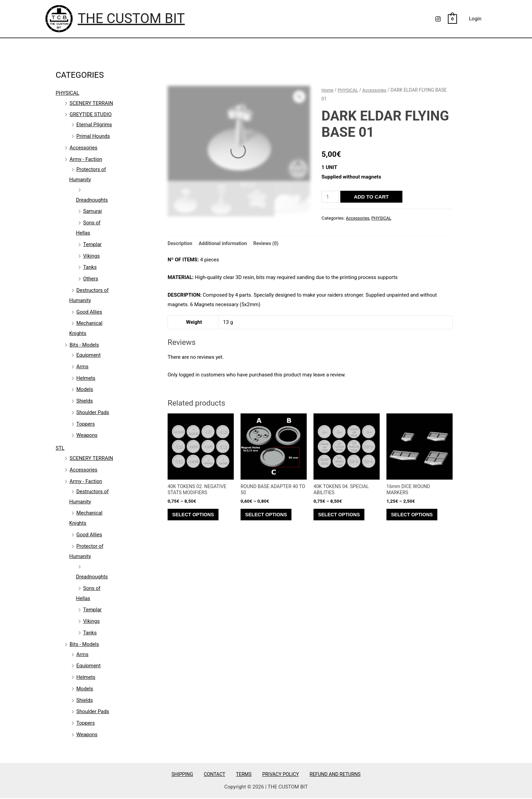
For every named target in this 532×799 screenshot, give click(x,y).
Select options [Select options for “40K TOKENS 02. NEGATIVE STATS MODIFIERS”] (197, 518)
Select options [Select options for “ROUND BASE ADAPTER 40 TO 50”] (270, 518)
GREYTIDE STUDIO (91, 114)
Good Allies (89, 312)
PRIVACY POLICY (275, 774)
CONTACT (218, 774)
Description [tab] (181, 243)
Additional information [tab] (226, 243)
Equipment (89, 355)
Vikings (91, 256)
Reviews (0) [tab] (271, 243)
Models (85, 389)
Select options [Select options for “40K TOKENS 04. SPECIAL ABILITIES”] (343, 518)
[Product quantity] (331, 197)
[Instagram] (438, 19)
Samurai (92, 211)
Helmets (86, 378)
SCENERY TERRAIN (91, 103)
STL (60, 448)
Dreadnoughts (92, 200)
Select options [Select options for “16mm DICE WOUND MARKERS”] (415, 518)
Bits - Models (84, 345)
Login (475, 19)
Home (328, 90)
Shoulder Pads (93, 412)
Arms (82, 367)
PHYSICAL (67, 93)
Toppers (85, 424)
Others (91, 279)
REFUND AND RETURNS (327, 774)
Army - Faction (86, 159)
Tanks (90, 267)
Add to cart (372, 197)
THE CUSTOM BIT (131, 18)
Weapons (87, 435)
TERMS (242, 774)
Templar (92, 244)
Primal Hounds (93, 136)
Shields (85, 401)
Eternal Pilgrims (94, 125)
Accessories (83, 148)
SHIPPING (190, 774)
